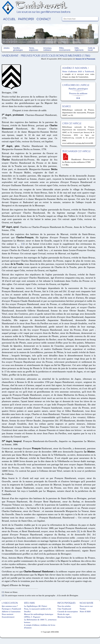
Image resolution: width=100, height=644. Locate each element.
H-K (78, 98)
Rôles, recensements (65, 49)
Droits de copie (63, 614)
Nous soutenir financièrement (8, 616)
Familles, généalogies (18, 49)
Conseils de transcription (68, 611)
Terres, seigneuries (34, 49)
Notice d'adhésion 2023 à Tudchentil (78, 71)
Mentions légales (64, 617)
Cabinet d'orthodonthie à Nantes (3, 636)
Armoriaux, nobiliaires (48, 49)
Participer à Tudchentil (11, 609)
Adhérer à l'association (11, 611)
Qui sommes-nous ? (10, 606)
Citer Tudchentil (64, 609)
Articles (7, 48)
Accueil (9, 19)
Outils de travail (91, 49)
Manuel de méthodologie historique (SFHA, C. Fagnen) (39, 616)
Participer (26, 19)
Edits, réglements (79, 49)
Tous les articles (64, 606)
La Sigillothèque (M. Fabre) (36, 606)
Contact (44, 19)
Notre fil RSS (85, 611)
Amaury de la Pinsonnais (85, 59)
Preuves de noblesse (78, 93)
